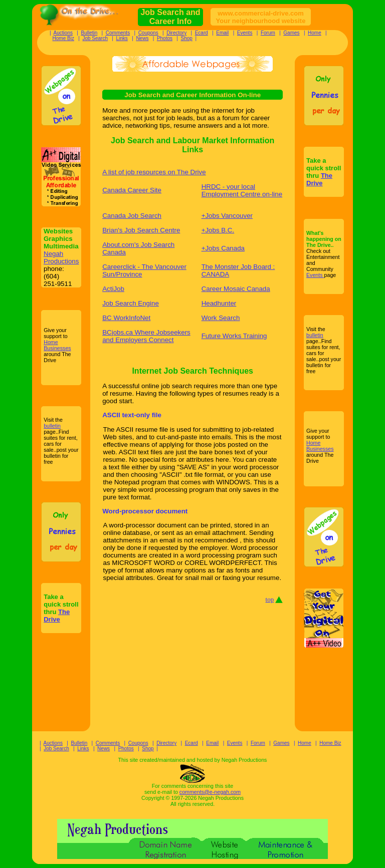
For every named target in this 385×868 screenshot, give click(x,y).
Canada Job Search (132, 216)
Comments (118, 33)
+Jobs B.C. (218, 230)
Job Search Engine (131, 303)
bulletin (52, 426)
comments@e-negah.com (210, 792)
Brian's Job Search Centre (141, 230)
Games (291, 33)
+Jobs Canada (223, 248)
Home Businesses (57, 345)
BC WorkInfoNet (126, 318)
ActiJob (113, 289)
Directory (176, 33)
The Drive (57, 616)
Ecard (202, 33)
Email (222, 33)
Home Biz (63, 38)
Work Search (221, 318)
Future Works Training (234, 336)
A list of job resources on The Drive (154, 172)
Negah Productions (61, 257)
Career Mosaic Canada (236, 289)
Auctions (63, 33)
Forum (268, 33)
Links (122, 38)
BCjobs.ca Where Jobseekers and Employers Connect (146, 336)
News (142, 38)
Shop (187, 38)
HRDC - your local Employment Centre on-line (242, 190)
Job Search (95, 38)
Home (315, 33)
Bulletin (89, 33)
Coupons (148, 33)
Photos (165, 38)
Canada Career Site (132, 190)
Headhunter (219, 303)
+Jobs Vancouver (227, 216)
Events (245, 33)
